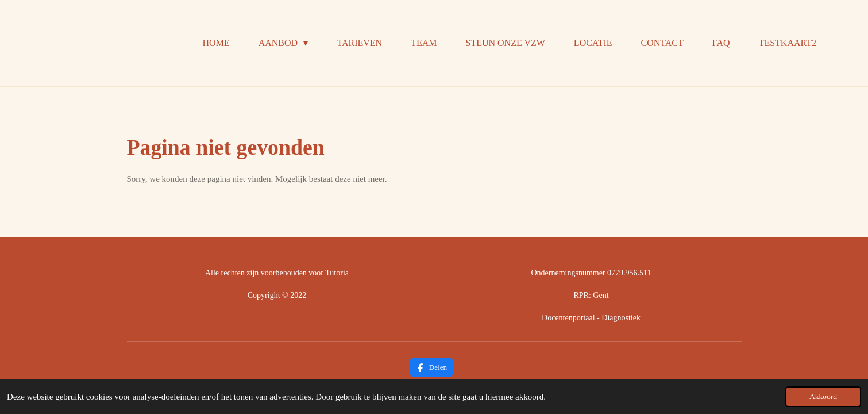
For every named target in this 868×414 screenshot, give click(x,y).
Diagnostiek (621, 318)
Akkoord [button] (823, 396)
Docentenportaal (568, 318)
